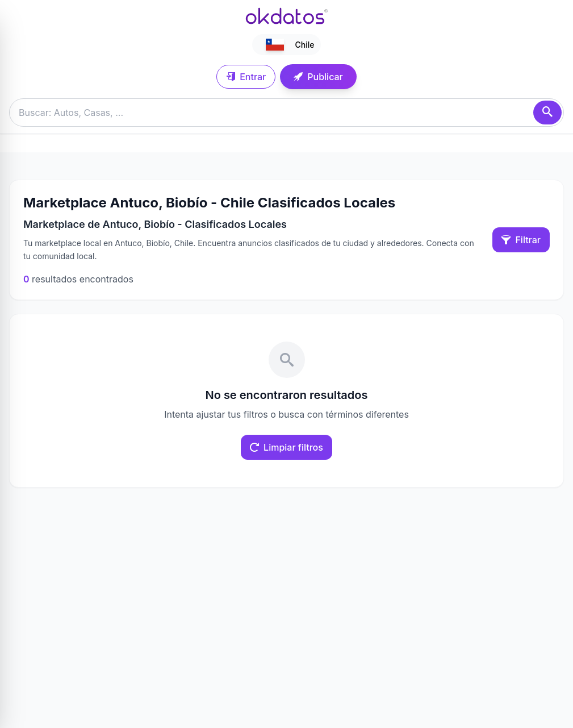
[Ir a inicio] (287, 16)
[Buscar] (547, 113)
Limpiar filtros (286, 447)
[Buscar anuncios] (286, 113)
